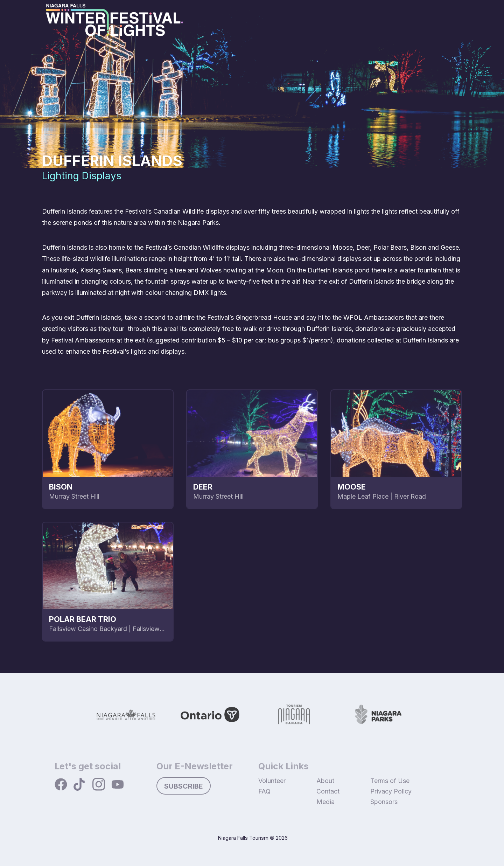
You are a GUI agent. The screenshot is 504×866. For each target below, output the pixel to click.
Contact (328, 791)
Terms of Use (390, 781)
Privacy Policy (391, 791)
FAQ (264, 791)
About (325, 781)
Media (325, 802)
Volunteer (272, 781)
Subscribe (184, 786)
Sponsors (384, 802)
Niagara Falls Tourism (243, 838)
